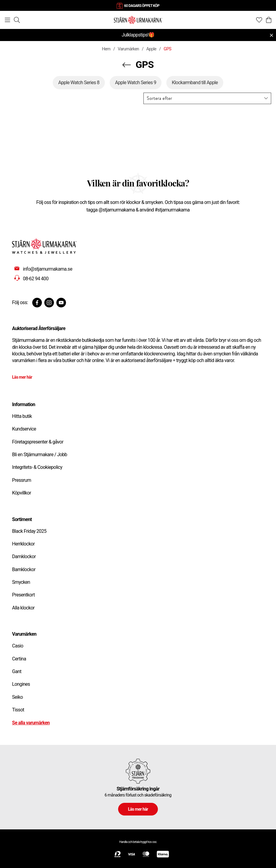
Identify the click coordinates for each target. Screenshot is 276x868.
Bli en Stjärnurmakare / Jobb (40, 455)
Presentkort (23, 595)
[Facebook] (37, 303)
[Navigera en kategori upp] (127, 65)
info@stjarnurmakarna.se (48, 269)
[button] (207, 98)
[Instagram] (49, 303)
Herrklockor (23, 544)
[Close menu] (271, 35)
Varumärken (129, 49)
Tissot (18, 710)
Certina (19, 659)
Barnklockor (24, 569)
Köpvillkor (22, 493)
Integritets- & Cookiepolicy (37, 467)
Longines (21, 684)
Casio (18, 646)
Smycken (21, 582)
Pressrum (22, 480)
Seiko (17, 697)
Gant (17, 671)
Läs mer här (22, 377)
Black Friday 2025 (29, 531)
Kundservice (24, 429)
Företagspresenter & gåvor (38, 442)
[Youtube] (61, 303)
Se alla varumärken (31, 723)
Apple (151, 49)
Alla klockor (23, 608)
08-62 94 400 (36, 279)
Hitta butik (22, 416)
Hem (106, 49)
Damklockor (24, 556)
